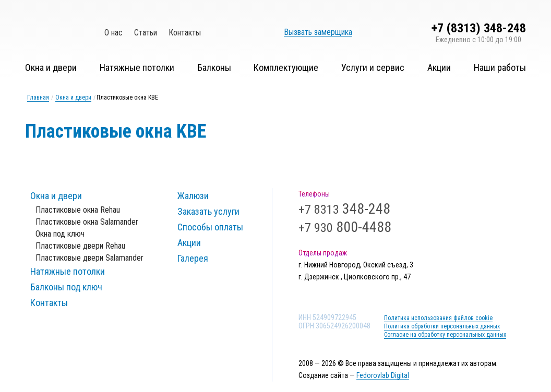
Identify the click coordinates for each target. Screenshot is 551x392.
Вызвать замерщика (318, 32)
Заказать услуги (208, 211)
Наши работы (500, 68)
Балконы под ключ (66, 287)
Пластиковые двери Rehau (80, 246)
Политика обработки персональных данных (442, 326)
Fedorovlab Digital (383, 375)
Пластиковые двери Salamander (89, 258)
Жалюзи (193, 196)
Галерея (193, 258)
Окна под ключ (60, 234)
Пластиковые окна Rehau (78, 210)
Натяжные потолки (137, 68)
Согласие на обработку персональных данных (445, 335)
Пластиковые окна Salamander (87, 222)
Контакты (185, 33)
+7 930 (345, 228)
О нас (113, 33)
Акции (439, 68)
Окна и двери (51, 68)
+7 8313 (344, 210)
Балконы (214, 68)
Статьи (146, 33)
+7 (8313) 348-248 (479, 28)
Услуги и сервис (373, 68)
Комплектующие (286, 68)
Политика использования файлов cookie (438, 318)
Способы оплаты (210, 227)
